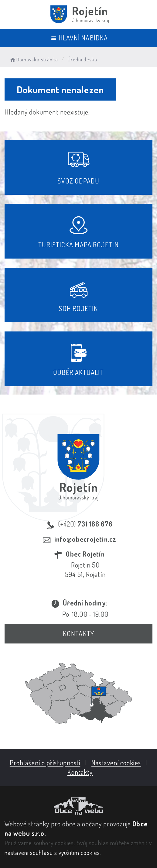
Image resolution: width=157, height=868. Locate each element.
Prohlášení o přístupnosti (45, 763)
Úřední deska (82, 59)
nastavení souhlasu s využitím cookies (52, 853)
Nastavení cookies (116, 763)
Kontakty (78, 633)
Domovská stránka (34, 59)
